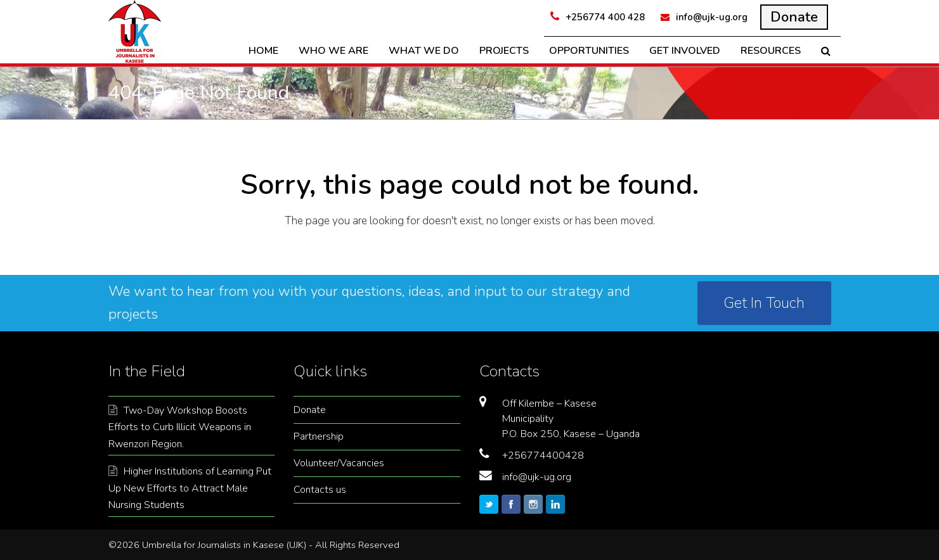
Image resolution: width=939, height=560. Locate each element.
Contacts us (320, 490)
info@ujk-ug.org (537, 477)
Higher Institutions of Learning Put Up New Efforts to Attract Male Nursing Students (190, 488)
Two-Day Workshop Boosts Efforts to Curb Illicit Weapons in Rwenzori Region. (180, 427)
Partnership (319, 436)
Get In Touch (764, 303)
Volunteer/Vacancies (339, 463)
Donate (310, 410)
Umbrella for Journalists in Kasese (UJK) (224, 545)
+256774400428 (543, 455)
